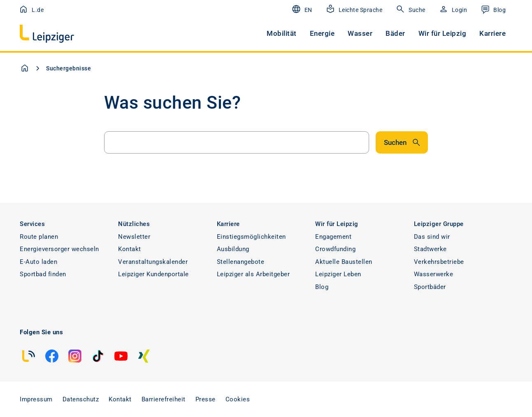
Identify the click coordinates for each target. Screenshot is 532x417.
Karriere (493, 33)
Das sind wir (432, 237)
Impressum (36, 399)
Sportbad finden (43, 274)
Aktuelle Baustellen (344, 262)
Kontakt (130, 249)
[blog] (29, 356)
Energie (322, 33)
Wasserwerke (434, 274)
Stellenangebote (241, 262)
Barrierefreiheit (164, 399)
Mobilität (282, 33)
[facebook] (52, 356)
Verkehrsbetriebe (439, 262)
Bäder (395, 33)
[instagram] (75, 356)
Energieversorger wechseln (59, 249)
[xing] (144, 356)
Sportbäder (430, 287)
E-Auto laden (38, 262)
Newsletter (134, 237)
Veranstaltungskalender (153, 262)
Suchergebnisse (69, 68)
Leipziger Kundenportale (153, 274)
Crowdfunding (335, 249)
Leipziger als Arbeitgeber (253, 274)
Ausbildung (233, 249)
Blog (322, 287)
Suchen (403, 142)
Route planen (39, 237)
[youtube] (121, 356)
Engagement (333, 237)
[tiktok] (98, 356)
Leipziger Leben (338, 274)
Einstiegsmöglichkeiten (251, 237)
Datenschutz (81, 399)
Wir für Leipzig (443, 33)
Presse (206, 399)
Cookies (238, 399)
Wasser (360, 33)
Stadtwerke (430, 249)
